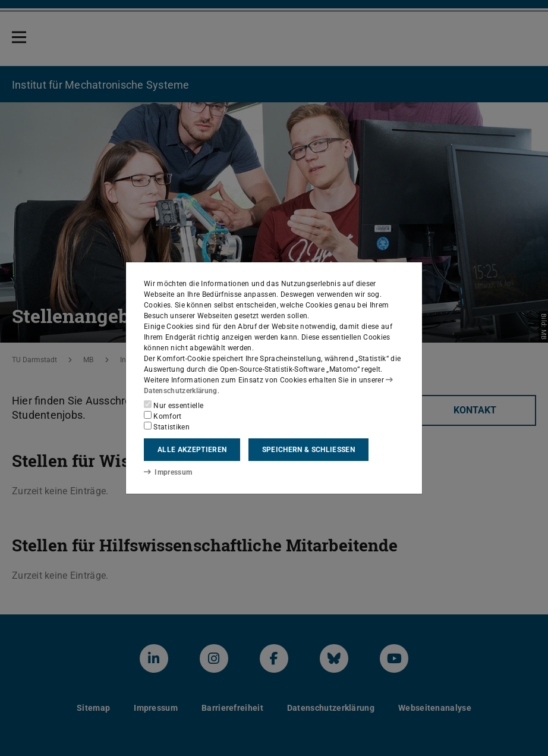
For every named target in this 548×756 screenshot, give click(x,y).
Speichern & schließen (308, 450)
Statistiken (167, 426)
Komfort (163, 416)
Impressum (168, 472)
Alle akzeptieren (192, 450)
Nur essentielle (174, 405)
